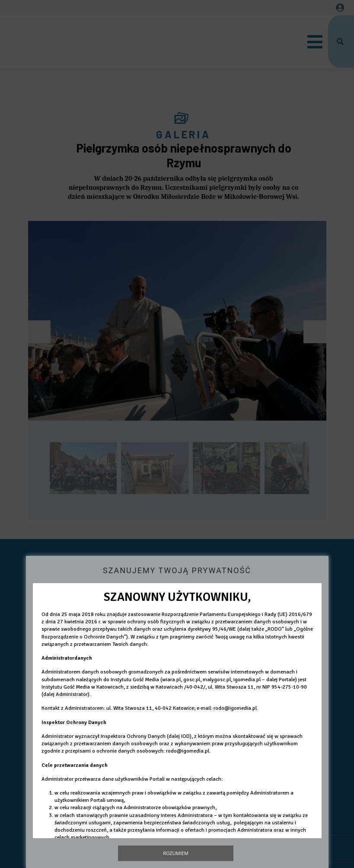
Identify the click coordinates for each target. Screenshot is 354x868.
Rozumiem (176, 853)
